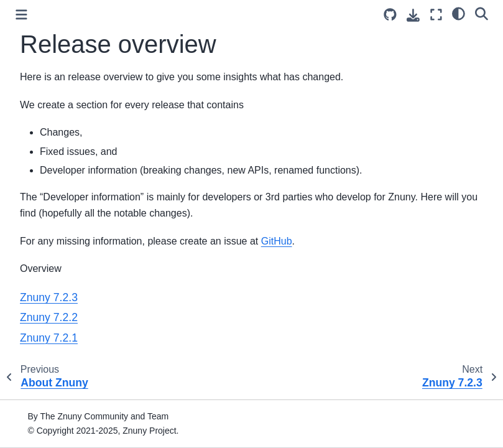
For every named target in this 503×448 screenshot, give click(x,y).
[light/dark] (459, 13)
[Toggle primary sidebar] (21, 15)
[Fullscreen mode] (436, 15)
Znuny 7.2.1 (49, 338)
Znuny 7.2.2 (49, 317)
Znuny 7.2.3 (49, 297)
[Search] (482, 13)
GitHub (277, 241)
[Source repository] (390, 15)
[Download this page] (413, 15)
